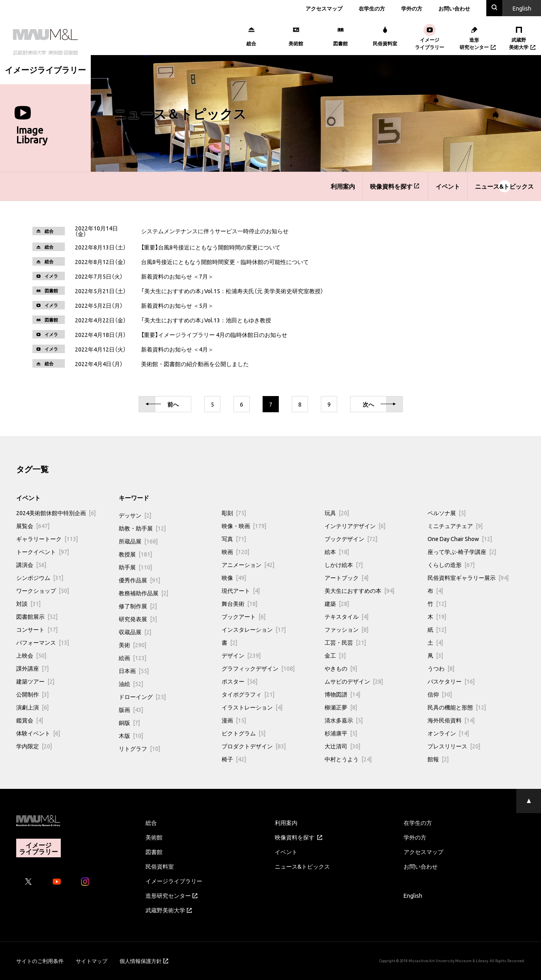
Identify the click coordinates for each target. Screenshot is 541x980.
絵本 (337, 552)
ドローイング (142, 697)
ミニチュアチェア (455, 526)
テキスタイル (346, 616)
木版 (131, 735)
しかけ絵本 (344, 565)
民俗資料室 (160, 866)
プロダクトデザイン (254, 746)
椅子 (234, 759)
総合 (151, 822)
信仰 (440, 694)
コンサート (37, 629)
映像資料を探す (395, 186)
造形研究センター (171, 895)
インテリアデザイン (355, 526)
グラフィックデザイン (258, 668)
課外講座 (32, 668)
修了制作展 (138, 606)
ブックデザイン (351, 539)
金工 (335, 655)
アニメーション (248, 565)
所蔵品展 (138, 541)
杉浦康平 (341, 733)
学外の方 (412, 8)
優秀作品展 (139, 580)
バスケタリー (451, 681)
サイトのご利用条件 (40, 961)
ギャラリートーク (47, 539)
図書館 (154, 852)
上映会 (31, 655)
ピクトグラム (244, 733)
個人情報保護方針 (144, 961)
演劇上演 (32, 707)
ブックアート (244, 616)
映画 (235, 552)
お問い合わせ (454, 8)
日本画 (134, 671)
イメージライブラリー (174, 881)
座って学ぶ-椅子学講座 (462, 552)
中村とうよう (348, 759)
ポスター (239, 681)
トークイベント (43, 552)
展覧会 (33, 526)
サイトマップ (92, 961)
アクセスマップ (324, 8)
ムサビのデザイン (354, 681)
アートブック (346, 577)
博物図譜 (342, 694)
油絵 (131, 684)
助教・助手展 (142, 528)
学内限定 (34, 746)
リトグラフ (139, 748)
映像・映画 (244, 526)
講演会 (31, 565)
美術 (133, 645)
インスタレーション (254, 629)
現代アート (241, 590)
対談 (28, 603)
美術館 (154, 837)
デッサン (135, 515)
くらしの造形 (451, 565)
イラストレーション (252, 707)
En (522, 8)
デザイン (241, 655)
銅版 (129, 722)
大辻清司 (342, 746)
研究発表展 (138, 619)
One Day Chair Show (460, 539)
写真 (234, 539)
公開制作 (32, 694)
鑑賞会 (30, 720)
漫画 (234, 720)
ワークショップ (43, 590)
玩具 (337, 513)
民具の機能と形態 (457, 707)
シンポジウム (40, 577)
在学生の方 (372, 8)
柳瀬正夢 (341, 707)
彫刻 (234, 513)
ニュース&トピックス (504, 186)
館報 (438, 759)
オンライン (448, 733)
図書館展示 (37, 616)
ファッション (346, 629)
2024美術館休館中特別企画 (56, 513)
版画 (131, 709)
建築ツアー (35, 681)
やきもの (341, 668)
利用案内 (343, 186)
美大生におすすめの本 (359, 590)
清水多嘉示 (344, 720)
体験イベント (38, 733)
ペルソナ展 (447, 513)
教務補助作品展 (143, 593)
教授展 (135, 554)
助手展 (135, 567)
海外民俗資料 (451, 720)
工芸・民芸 (345, 642)
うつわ (441, 668)
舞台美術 (239, 603)
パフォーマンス (43, 642)
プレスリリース (454, 746)
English (413, 895)
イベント (448, 186)
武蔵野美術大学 (169, 910)
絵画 (133, 658)
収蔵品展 (135, 632)
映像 (234, 577)
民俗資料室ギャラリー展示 (468, 577)
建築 (337, 603)
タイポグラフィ (248, 694)
